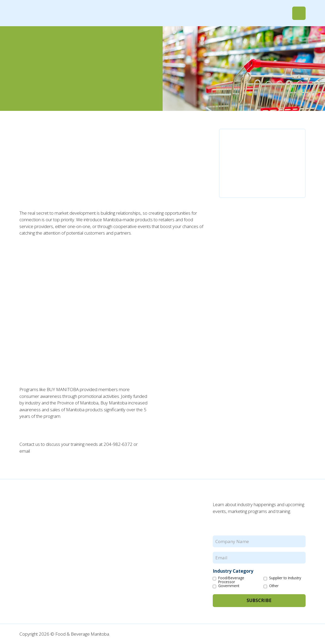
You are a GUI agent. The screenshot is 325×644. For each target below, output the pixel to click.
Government (229, 586)
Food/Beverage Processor (231, 580)
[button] (299, 13)
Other (274, 586)
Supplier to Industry (285, 578)
